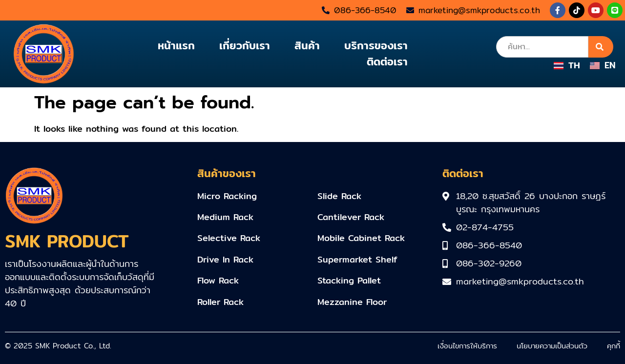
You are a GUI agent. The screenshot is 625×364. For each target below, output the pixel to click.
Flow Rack (218, 280)
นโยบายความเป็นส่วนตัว (552, 346)
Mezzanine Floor (352, 302)
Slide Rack (339, 196)
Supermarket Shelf (357, 259)
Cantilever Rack (351, 217)
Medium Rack (225, 217)
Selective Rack (229, 238)
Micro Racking (227, 196)
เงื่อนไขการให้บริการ (467, 346)
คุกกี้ (614, 346)
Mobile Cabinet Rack (361, 238)
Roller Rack (220, 302)
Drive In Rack (225, 259)
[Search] (601, 47)
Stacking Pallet (349, 280)
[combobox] (542, 47)
